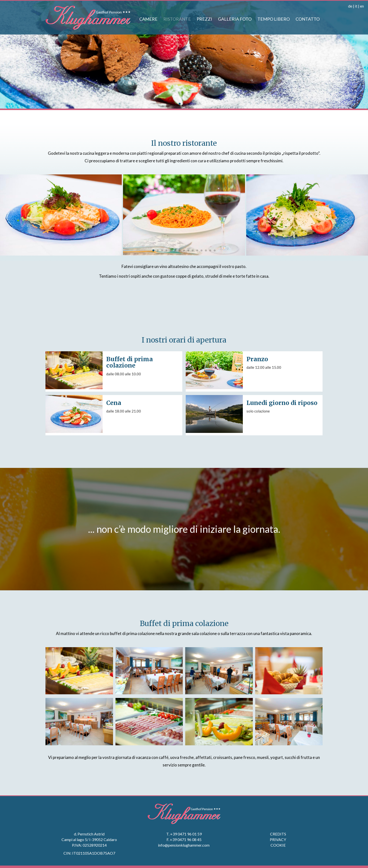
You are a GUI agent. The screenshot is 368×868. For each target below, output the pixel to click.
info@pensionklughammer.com (184, 845)
